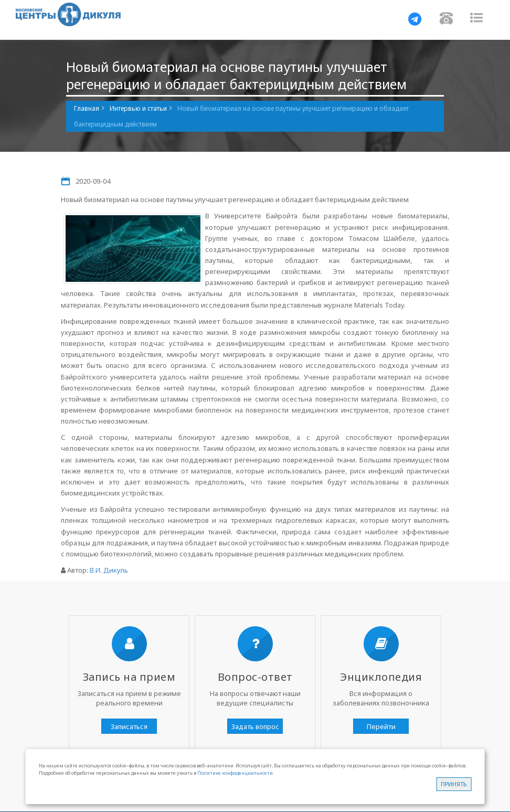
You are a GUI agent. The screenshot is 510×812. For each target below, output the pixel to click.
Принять (454, 784)
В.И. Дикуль (109, 570)
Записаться (129, 726)
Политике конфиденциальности (235, 773)
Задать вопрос (255, 726)
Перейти (381, 726)
